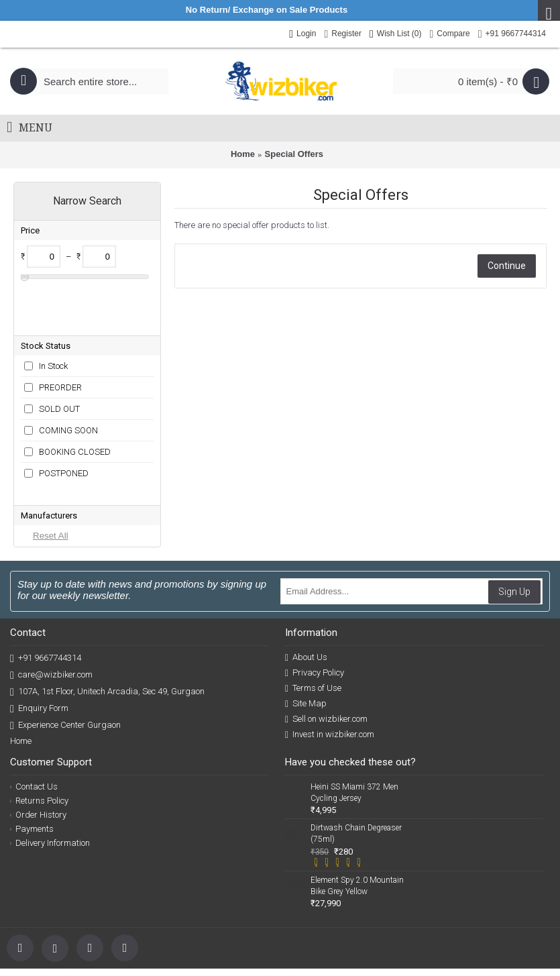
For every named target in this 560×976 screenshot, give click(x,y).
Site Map (306, 639)
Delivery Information (50, 778)
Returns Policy (39, 736)
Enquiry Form (39, 644)
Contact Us (34, 721)
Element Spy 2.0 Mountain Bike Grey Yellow (357, 821)
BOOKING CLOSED (75, 408)
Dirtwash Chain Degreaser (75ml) (356, 768)
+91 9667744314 (46, 593)
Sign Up (514, 527)
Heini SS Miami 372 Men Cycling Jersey (354, 727)
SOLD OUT (59, 365)
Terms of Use (313, 623)
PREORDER (60, 344)
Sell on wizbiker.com (326, 654)
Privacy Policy (315, 608)
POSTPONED (64, 430)
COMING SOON (68, 387)
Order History (38, 750)
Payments (32, 764)
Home (243, 154)
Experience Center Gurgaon (65, 660)
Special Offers (294, 154)
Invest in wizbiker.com (330, 669)
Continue (507, 266)
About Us (306, 592)
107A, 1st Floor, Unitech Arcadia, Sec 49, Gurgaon (107, 627)
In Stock (53, 322)
